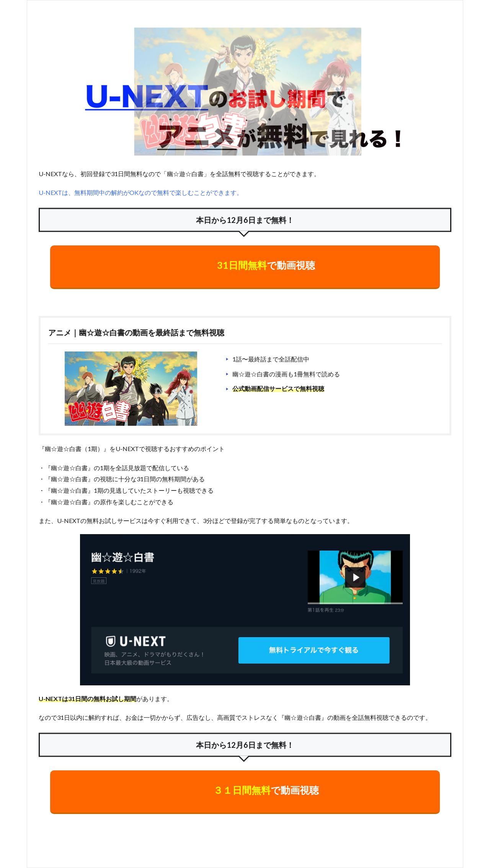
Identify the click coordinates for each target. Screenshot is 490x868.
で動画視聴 (266, 265)
